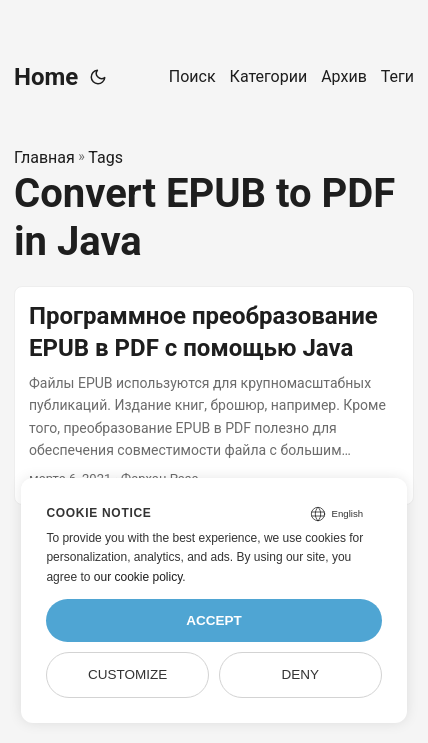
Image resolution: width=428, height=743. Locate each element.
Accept (214, 620)
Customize (127, 674)
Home (46, 77)
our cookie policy (138, 577)
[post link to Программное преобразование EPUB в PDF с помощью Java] (214, 395)
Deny (301, 674)
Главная (44, 157)
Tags (105, 157)
